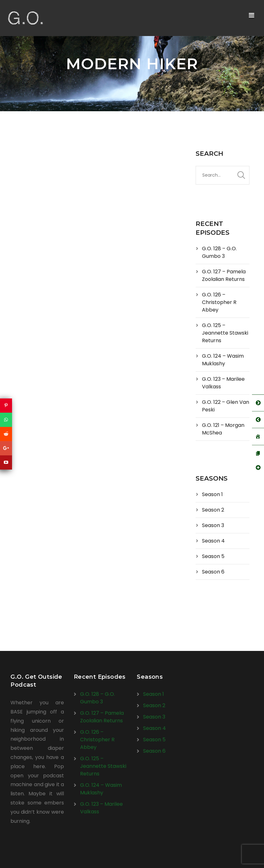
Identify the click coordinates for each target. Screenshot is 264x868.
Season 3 (213, 525)
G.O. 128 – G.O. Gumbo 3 (219, 252)
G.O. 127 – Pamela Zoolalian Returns (224, 275)
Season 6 (213, 572)
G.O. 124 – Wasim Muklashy (223, 360)
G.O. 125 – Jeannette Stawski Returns (225, 333)
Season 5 (213, 556)
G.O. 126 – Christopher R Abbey (219, 302)
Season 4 (213, 541)
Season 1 (212, 494)
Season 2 (213, 510)
